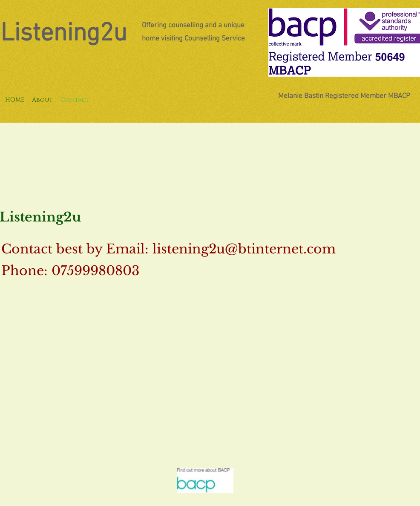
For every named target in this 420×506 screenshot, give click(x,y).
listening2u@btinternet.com (244, 249)
